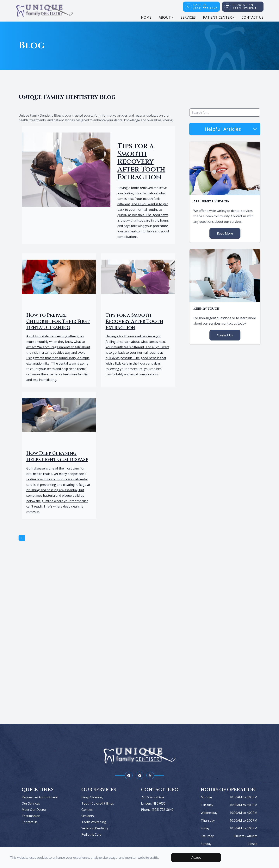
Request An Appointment (245, 7)
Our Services (31, 803)
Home (146, 17)
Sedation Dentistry (95, 828)
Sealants (88, 816)
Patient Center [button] (219, 17)
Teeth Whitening (94, 822)
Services (188, 17)
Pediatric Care (91, 834)
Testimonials (31, 816)
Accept (196, 858)
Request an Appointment (40, 797)
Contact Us (252, 17)
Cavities (87, 810)
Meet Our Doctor (34, 810)
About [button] (166, 17)
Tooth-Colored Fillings (98, 803)
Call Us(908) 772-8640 (206, 7)
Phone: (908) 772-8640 (157, 810)
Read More (225, 233)
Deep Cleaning (92, 797)
